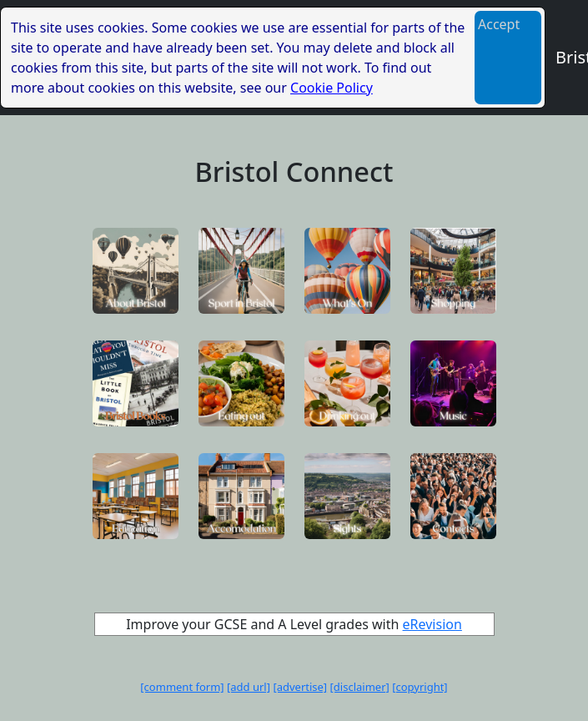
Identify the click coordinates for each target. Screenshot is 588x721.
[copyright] (420, 687)
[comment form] (182, 687)
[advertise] (300, 687)
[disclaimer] (360, 687)
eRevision (432, 624)
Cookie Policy (332, 88)
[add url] (249, 687)
